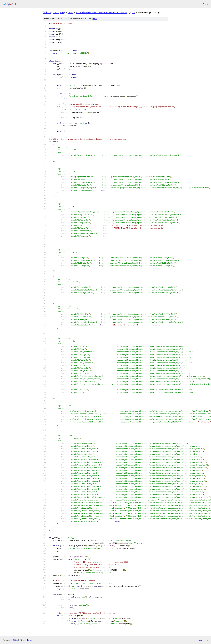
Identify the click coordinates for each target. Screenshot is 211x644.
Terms (30, 640)
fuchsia (47, 12)
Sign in (206, 4)
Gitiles (15, 640)
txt (200, 640)
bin (134, 12)
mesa (71, 12)
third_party (59, 12)
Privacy (22, 640)
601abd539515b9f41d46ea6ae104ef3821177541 (101, 12)
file (95, 19)
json (206, 640)
